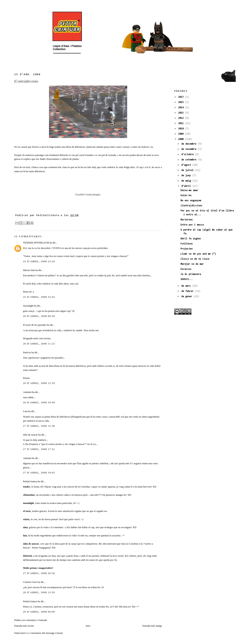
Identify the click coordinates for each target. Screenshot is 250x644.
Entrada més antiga (152, 626)
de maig (187, 181)
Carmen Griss (30, 582)
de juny (187, 176)
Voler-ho (186, 195)
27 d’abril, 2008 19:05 (39, 473)
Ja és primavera (191, 274)
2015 (182, 102)
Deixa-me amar (189, 190)
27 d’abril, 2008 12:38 (39, 426)
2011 (182, 123)
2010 (182, 129)
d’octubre (188, 154)
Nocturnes (187, 220)
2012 (182, 118)
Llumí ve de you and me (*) (198, 254)
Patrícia (27, 352)
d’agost (187, 165)
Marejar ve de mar (192, 264)
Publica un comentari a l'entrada (31, 620)
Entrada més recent (24, 626)
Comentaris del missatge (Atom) (46, 633)
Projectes (187, 249)
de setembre (189, 160)
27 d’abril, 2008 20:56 (39, 573)
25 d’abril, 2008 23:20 (39, 261)
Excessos (186, 269)
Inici (88, 626)
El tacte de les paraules (35, 325)
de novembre (189, 149)
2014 (182, 108)
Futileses (187, 244)
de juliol (188, 170)
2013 (182, 113)
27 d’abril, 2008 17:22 (39, 449)
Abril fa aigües (191, 239)
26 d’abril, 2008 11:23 (39, 344)
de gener (187, 297)
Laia (25, 411)
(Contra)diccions (26, 81)
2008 (182, 139)
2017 (182, 97)
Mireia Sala (29, 270)
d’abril (187, 186)
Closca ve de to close (195, 259)
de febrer (188, 291)
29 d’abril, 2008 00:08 (39, 612)
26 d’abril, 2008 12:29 (39, 383)
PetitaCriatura (30, 481)
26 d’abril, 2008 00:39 (39, 316)
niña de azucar (30, 435)
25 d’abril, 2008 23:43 (39, 297)
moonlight (28, 306)
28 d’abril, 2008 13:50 (39, 592)
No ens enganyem (191, 201)
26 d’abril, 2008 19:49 (39, 402)
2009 (182, 134)
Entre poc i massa (192, 225)
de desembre (189, 144)
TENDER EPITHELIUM (36, 243)
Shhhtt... (187, 279)
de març (187, 286)
